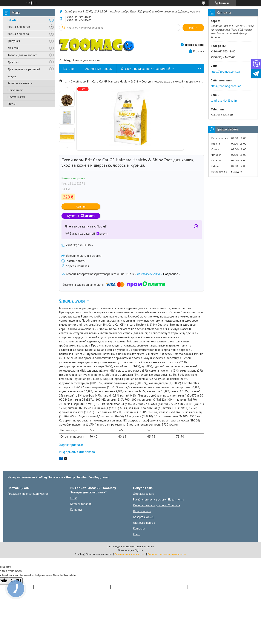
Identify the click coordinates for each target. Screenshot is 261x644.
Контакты (76, 510)
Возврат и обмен (144, 517)
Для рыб (13, 62)
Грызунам (14, 41)
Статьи (12, 104)
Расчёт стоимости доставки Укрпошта (157, 505)
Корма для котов (19, 27)
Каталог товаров (81, 504)
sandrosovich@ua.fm (224, 101)
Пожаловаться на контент (130, 554)
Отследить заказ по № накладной (146, 69)
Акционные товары (20, 83)
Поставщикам (16, 97)
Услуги (12, 76)
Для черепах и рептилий (24, 69)
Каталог (13, 20)
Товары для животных (22, 55)
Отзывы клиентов (144, 523)
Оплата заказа (142, 511)
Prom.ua (149, 546)
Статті (137, 534)
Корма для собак (19, 34)
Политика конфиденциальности (167, 554)
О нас (74, 498)
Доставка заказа (144, 494)
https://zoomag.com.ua (225, 72)
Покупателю (15, 90)
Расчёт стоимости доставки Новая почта (159, 500)
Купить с (81, 216)
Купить (81, 206)
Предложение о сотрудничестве (28, 494)
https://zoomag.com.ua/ (226, 86)
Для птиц (14, 48)
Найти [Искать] (193, 28)
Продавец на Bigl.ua (130, 550)
